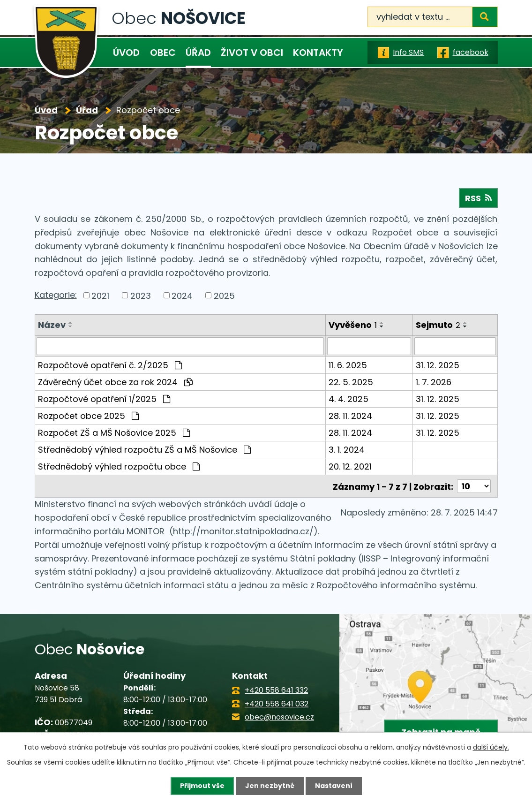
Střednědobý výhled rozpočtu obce (119, 466)
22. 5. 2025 (351, 382)
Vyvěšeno (353, 325)
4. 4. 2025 (348, 399)
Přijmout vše (202, 786)
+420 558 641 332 (276, 690)
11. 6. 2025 (348, 365)
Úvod (126, 53)
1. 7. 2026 (434, 382)
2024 (182, 295)
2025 (224, 295)
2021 (100, 295)
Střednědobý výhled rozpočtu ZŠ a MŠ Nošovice (144, 450)
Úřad (198, 53)
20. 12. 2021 (350, 466)
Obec (163, 53)
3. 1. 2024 (347, 450)
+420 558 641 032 (277, 703)
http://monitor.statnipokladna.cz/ (243, 531)
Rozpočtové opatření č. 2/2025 (110, 365)
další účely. (491, 747)
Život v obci (252, 53)
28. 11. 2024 (350, 416)
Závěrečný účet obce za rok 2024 (115, 382)
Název (52, 325)
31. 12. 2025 (438, 365)
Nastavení (334, 786)
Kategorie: (56, 295)
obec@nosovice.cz (279, 717)
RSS (478, 198)
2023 (141, 295)
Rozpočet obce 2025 (88, 416)
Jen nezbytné (270, 786)
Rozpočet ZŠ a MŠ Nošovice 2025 (114, 433)
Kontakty (318, 53)
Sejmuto (438, 325)
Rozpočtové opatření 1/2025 (104, 399)
